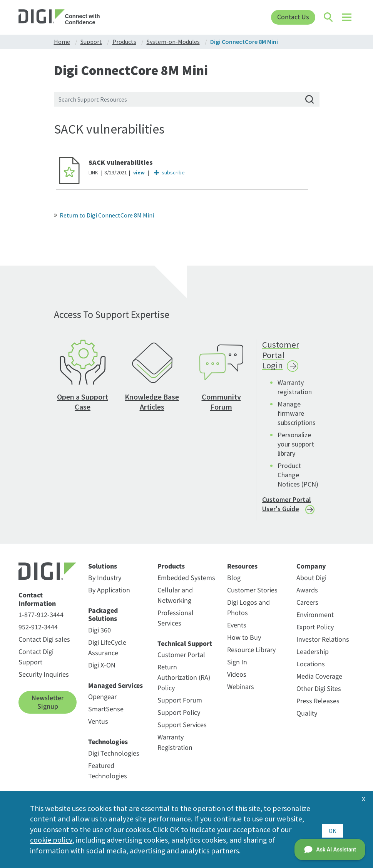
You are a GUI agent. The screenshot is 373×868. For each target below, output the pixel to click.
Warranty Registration (175, 749)
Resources (242, 573)
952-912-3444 (38, 634)
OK (332, 829)
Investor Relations (323, 646)
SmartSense (106, 716)
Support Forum (180, 707)
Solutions (103, 573)
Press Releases (318, 707)
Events (237, 631)
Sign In (237, 668)
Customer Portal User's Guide (287, 511)
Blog (234, 584)
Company (311, 573)
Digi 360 (100, 636)
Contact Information (37, 606)
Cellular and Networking (175, 602)
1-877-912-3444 (41, 621)
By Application (109, 596)
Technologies (108, 749)
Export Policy (315, 633)
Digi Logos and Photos (248, 614)
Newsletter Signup (48, 709)
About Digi (311, 584)
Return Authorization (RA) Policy (184, 684)
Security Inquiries (44, 681)
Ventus (98, 728)
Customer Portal (181, 661)
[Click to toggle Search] (329, 17)
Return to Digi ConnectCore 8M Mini (107, 215)
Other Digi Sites (319, 695)
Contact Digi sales (44, 646)
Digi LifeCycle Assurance (107, 654)
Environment (315, 621)
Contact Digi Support (36, 664)
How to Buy (244, 644)
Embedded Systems (186, 584)
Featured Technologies (108, 777)
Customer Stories (252, 596)
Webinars (241, 693)
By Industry (105, 584)
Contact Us (293, 17)
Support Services (182, 732)
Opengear (102, 703)
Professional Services (176, 624)
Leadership (313, 658)
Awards (307, 596)
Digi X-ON (102, 671)
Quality (307, 720)
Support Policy (179, 719)
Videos (237, 681)
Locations (311, 670)
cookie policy (111, 840)
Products (171, 573)
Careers (307, 609)
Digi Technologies (114, 760)
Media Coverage (319, 683)
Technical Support (185, 650)
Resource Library (251, 656)
